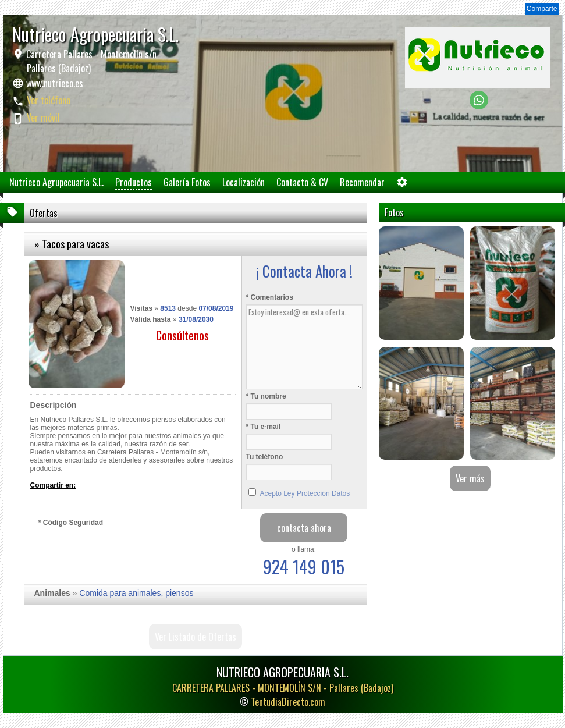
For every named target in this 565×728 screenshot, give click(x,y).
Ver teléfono (49, 100)
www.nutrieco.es (55, 83)
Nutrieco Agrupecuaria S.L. (56, 182)
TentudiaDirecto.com (288, 702)
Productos (134, 182)
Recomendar (362, 182)
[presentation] (127, 552)
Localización (244, 182)
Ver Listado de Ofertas (196, 637)
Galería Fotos (187, 182)
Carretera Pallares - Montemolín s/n (90, 61)
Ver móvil (43, 118)
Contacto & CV (302, 182)
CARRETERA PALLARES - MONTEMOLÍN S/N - (283, 688)
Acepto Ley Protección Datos (305, 493)
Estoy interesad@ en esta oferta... (304, 347)
